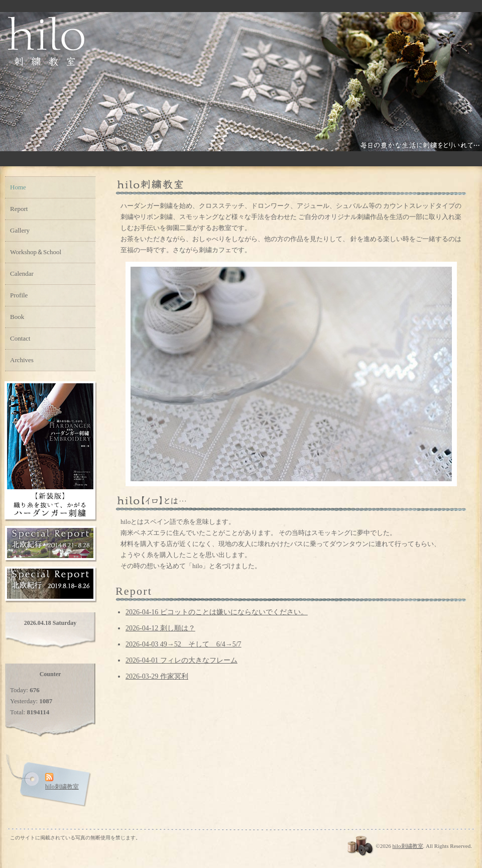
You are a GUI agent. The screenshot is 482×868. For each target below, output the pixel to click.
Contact (20, 338)
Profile (19, 295)
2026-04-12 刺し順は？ (160, 628)
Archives (22, 360)
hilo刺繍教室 (407, 846)
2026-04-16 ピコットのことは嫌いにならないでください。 (217, 612)
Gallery (20, 230)
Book (17, 317)
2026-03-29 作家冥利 (157, 676)
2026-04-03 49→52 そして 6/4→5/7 (184, 644)
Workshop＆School (36, 252)
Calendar (22, 274)
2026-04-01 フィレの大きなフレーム (182, 660)
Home (18, 187)
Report (19, 209)
